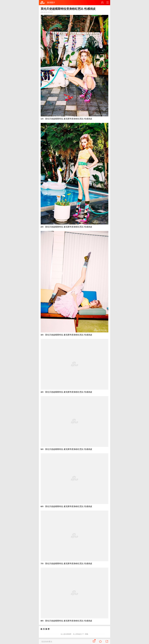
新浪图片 (51, 3)
